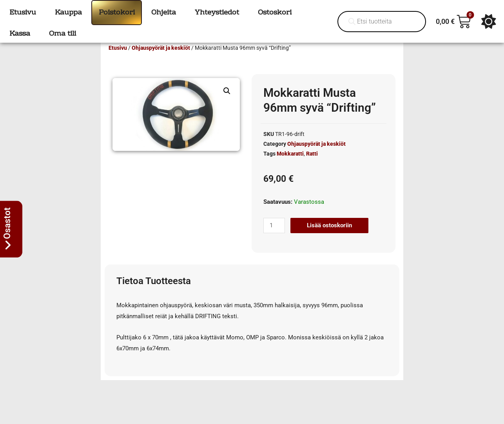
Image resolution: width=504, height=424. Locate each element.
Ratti (312, 165)
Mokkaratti (290, 165)
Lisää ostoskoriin (329, 237)
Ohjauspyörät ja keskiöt (161, 59)
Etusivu (118, 59)
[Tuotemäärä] (274, 237)
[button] (227, 102)
